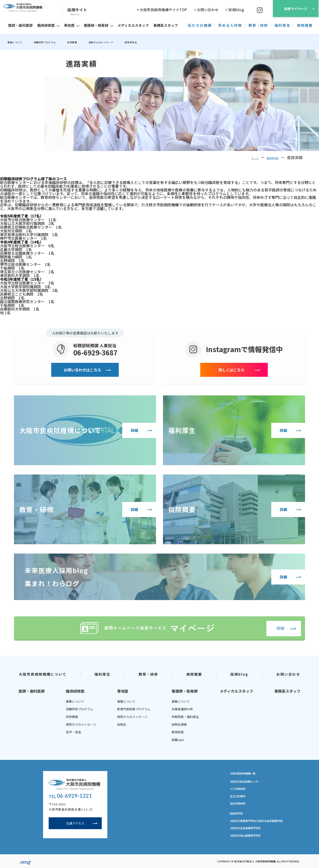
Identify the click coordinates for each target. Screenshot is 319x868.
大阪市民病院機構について (42, 674)
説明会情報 (179, 724)
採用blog (239, 674)
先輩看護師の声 (182, 709)
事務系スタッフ (287, 691)
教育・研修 (148, 674)
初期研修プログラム (58, 42)
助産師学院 (238, 814)
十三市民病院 (240, 789)
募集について (19, 42)
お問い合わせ (288, 674)
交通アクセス (75, 824)
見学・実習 (73, 732)
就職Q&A (178, 739)
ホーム (244, 157)
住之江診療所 (240, 797)
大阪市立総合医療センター (249, 782)
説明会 (122, 724)
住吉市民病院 (240, 804)
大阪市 (25, 861)
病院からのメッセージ (133, 42)
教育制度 (178, 732)
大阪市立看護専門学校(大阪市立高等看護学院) (264, 822)
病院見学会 (173, 42)
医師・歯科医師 (32, 691)
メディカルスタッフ (236, 691)
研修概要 (95, 42)
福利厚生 (102, 674)
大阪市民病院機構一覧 (248, 773)
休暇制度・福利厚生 (185, 716)
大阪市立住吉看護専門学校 (249, 829)
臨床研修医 (269, 157)
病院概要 (194, 674)
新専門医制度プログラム (134, 709)
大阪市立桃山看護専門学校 (249, 837)
